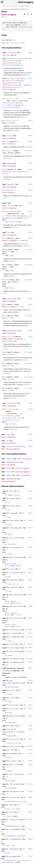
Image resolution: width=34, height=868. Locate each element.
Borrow (13, 521)
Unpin (9, 475)
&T (23, 683)
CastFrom (10, 544)
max (6, 250)
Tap (12, 750)
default (8, 190)
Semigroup (7, 732)
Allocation (14, 797)
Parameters (11, 58)
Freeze (9, 459)
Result (21, 171)
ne (6, 316)
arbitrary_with (11, 98)
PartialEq (12, 299)
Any (12, 491)
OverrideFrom (8, 683)
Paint (13, 690)
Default (11, 184)
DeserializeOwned (17, 820)
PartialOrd (12, 331)
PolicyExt (15, 709)
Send (8, 468)
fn (24, 85)
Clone (10, 136)
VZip (15, 784)
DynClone (14, 587)
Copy (8, 434)
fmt (6, 169)
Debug (10, 163)
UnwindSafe (11, 479)
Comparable (18, 557)
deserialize (10, 211)
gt (6, 377)
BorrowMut (15, 528)
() (26, 171)
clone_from (10, 151)
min (6, 265)
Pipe (12, 698)
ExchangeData (15, 829)
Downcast (14, 580)
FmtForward (15, 630)
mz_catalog (5, 9)
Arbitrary (12, 53)
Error (5, 174)
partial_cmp (10, 337)
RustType (10, 722)
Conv (12, 569)
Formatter (6, 171)
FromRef (14, 637)
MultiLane (11, 788)
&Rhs (4, 318)
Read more (24, 117)
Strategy (11, 78)
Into (15, 651)
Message (13, 856)
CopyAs (13, 573)
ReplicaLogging (25, 2)
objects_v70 (26, 9)
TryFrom (17, 764)
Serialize (12, 403)
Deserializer (11, 218)
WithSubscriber (17, 791)
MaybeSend (14, 849)
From (12, 633)
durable (12, 9)
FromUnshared (15, 677)
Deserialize (8, 205)
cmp (6, 238)
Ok (15, 418)
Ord (9, 232)
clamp (7, 280)
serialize (9, 409)
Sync (8, 472)
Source (4, 17)
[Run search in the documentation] (17, 6)
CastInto (17, 538)
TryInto (17, 774)
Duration (29, 27)
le (6, 363)
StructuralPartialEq (16, 446)
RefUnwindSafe (13, 462)
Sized (11, 256)
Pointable (15, 705)
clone (7, 141)
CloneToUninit (17, 547)
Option (22, 27)
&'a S (15, 732)
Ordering (24, 240)
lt (6, 352)
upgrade (18, 9)
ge (6, 388)
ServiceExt (15, 746)
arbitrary (9, 121)
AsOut (13, 513)
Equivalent (18, 595)
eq (6, 304)
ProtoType (18, 716)
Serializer (7, 418)
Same (12, 726)
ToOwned (14, 754)
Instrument (15, 648)
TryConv (14, 761)
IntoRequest (16, 662)
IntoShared (7, 671)
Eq (7, 440)
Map (18, 78)
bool (23, 25)
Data (11, 805)
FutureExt (15, 644)
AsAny (13, 498)
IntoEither (15, 659)
